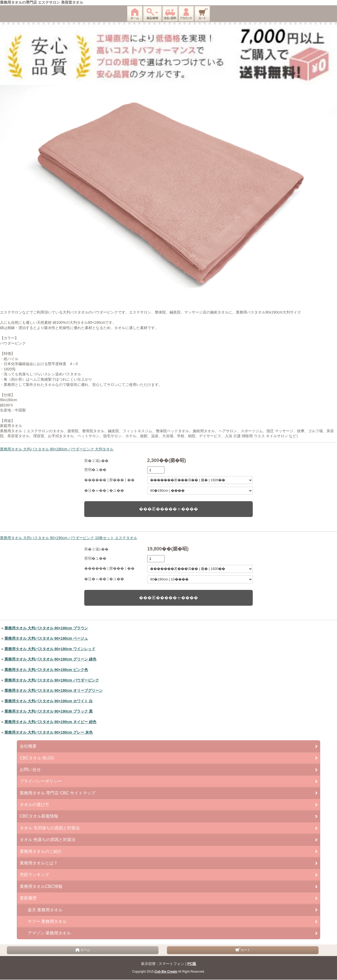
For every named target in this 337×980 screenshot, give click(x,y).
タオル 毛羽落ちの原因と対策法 (50, 828)
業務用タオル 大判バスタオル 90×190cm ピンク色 (46, 670)
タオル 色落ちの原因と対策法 (48, 840)
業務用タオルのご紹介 (41, 851)
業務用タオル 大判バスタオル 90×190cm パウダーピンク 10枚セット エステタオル (69, 538)
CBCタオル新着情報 (39, 816)
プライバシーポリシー (41, 781)
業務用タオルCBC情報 (41, 886)
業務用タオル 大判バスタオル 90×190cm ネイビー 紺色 (50, 722)
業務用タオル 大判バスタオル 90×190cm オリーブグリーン (54, 690)
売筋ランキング (34, 875)
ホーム (83, 950)
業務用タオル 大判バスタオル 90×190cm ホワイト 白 (49, 701)
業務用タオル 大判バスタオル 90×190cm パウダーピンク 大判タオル (57, 449)
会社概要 (28, 746)
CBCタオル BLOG (37, 758)
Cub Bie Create (166, 972)
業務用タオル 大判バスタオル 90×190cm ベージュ (46, 638)
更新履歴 (28, 898)
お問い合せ (30, 770)
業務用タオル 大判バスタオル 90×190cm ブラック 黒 (49, 711)
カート (243, 950)
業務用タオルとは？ (39, 863)
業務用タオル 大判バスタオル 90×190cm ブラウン (46, 628)
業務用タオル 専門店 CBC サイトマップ (58, 793)
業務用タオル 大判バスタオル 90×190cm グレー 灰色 (49, 732)
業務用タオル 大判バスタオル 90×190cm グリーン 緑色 (50, 659)
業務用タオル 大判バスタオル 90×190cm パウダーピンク (52, 680)
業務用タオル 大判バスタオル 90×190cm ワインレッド (50, 649)
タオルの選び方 (34, 805)
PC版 (192, 964)
